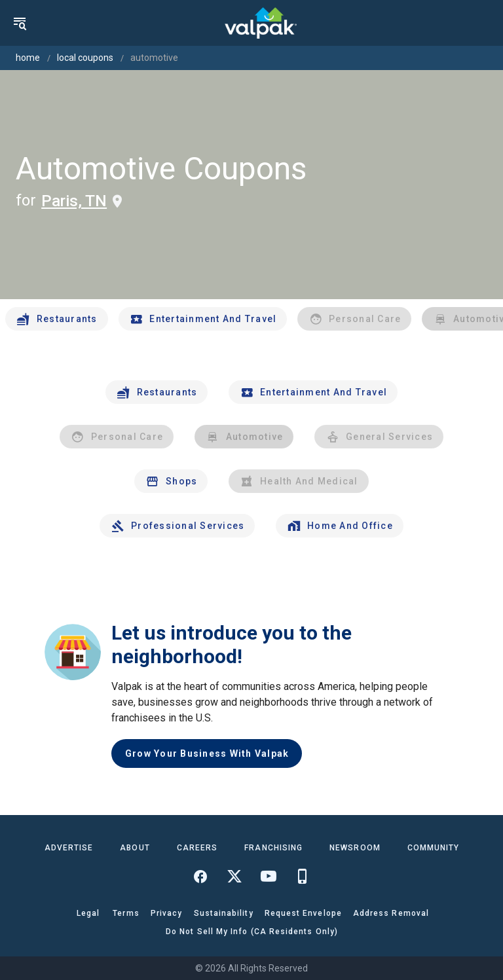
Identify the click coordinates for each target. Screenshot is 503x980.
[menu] (20, 23)
